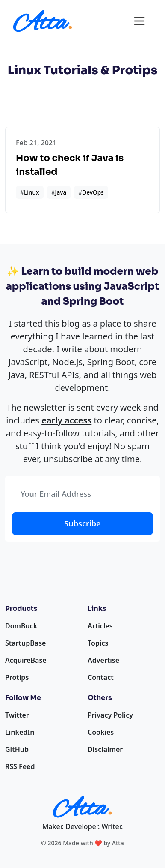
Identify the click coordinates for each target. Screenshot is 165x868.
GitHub (17, 749)
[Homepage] (43, 21)
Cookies (101, 732)
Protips (17, 677)
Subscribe (82, 523)
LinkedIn (20, 732)
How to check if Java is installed (70, 165)
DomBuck (21, 626)
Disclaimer (105, 749)
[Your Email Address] (82, 494)
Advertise (103, 660)
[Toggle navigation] (139, 21)
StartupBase (25, 643)
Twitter (17, 715)
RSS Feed (20, 766)
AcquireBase (26, 660)
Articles (100, 626)
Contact (101, 677)
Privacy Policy (110, 715)
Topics (98, 643)
